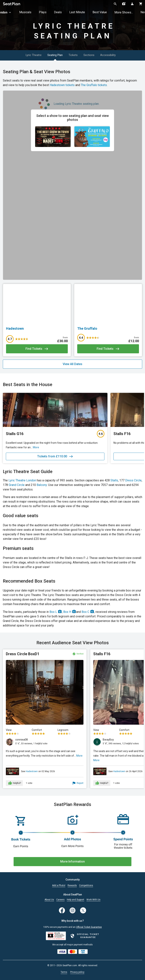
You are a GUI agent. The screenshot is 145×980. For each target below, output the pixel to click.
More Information (72, 861)
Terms (64, 972)
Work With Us (93, 900)
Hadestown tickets (62, 85)
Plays (43, 12)
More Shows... (124, 12)
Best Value (100, 12)
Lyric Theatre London (22, 480)
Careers (60, 900)
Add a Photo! (59, 886)
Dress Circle (133, 480)
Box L (56, 612)
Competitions (86, 886)
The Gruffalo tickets (94, 85)
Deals (58, 12)
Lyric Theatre (26, 55)
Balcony (42, 485)
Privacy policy (77, 972)
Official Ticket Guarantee (89, 927)
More (79, 756)
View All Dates (72, 364)
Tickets (75, 55)
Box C (88, 612)
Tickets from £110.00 (55, 456)
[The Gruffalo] (108, 329)
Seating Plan (52, 55)
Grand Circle (17, 485)
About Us (49, 900)
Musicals (25, 12)
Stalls (114, 480)
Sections (95, 55)
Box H (70, 612)
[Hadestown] (37, 329)
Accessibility (119, 55)
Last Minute (77, 12)
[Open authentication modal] (132, 4)
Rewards (72, 886)
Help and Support (76, 900)
